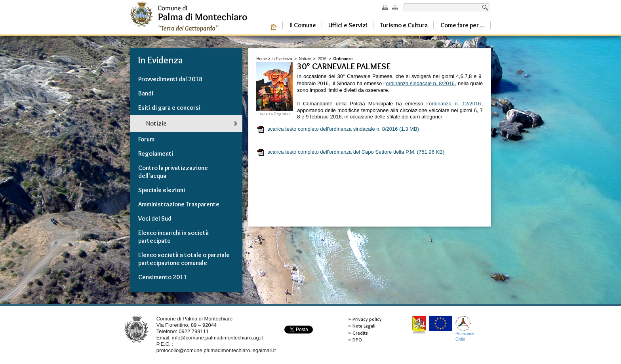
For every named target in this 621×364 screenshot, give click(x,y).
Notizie (305, 59)
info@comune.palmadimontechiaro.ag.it (218, 338)
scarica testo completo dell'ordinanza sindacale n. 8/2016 (338, 129)
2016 (322, 59)
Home (262, 59)
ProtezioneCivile (465, 329)
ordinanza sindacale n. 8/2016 (420, 83)
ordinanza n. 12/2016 (455, 104)
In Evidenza (282, 59)
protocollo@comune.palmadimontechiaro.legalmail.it (216, 350)
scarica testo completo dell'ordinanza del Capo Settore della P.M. (351, 152)
